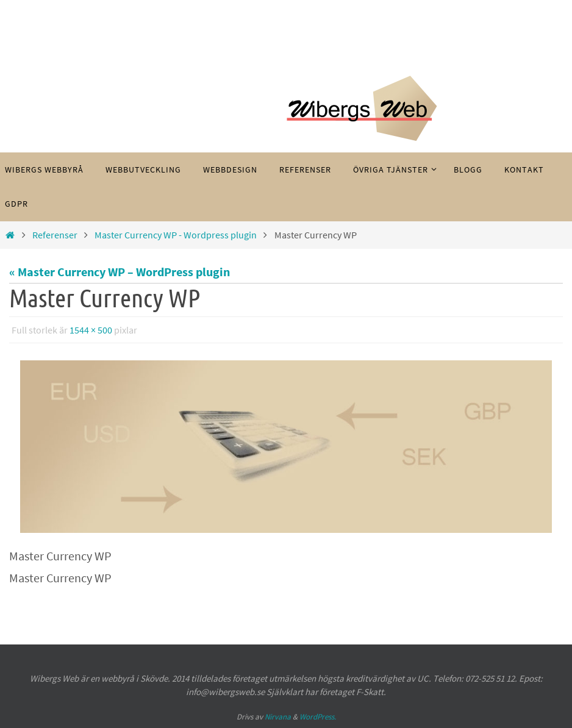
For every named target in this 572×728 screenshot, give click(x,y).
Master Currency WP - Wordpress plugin (176, 235)
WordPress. (318, 717)
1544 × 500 (91, 330)
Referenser (55, 235)
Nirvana (278, 717)
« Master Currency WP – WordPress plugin (120, 272)
